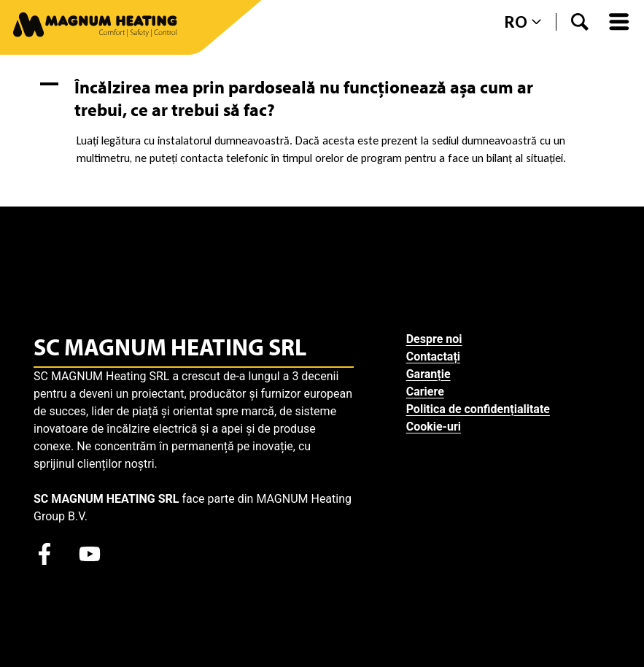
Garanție (428, 374)
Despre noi (434, 339)
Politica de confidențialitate (478, 409)
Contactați (433, 356)
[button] (322, 99)
